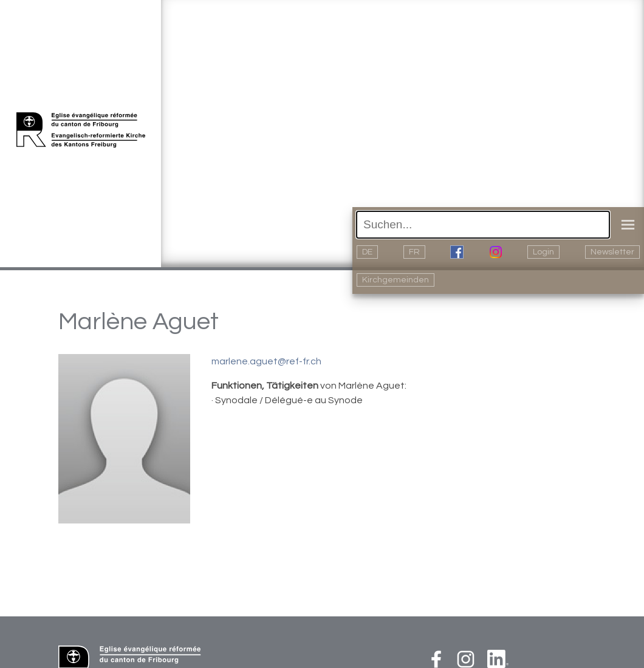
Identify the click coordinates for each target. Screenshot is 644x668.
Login (543, 252)
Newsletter (612, 252)
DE (367, 252)
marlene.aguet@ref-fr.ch (266, 361)
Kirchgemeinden (396, 280)
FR (414, 252)
